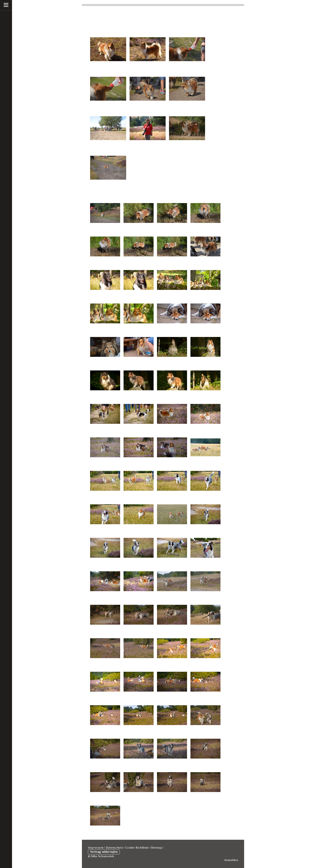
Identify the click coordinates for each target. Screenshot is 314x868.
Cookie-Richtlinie (137, 848)
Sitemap (156, 848)
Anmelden (231, 860)
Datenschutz (114, 848)
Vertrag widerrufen (104, 852)
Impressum (96, 848)
